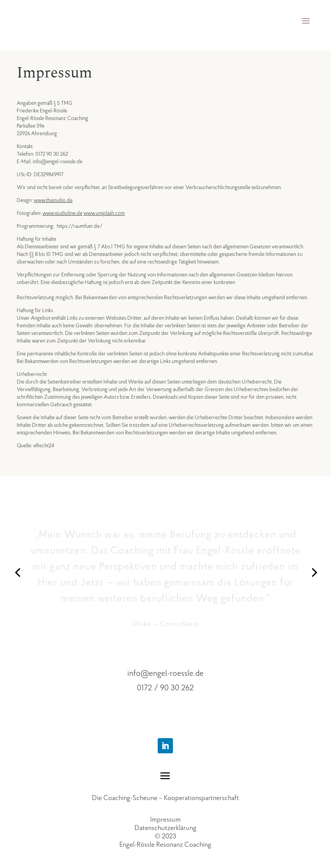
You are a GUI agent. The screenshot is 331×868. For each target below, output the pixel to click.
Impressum (165, 820)
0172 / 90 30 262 (165, 688)
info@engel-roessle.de (165, 674)
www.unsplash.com (104, 214)
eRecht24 (44, 446)
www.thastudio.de (53, 201)
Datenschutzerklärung (165, 828)
